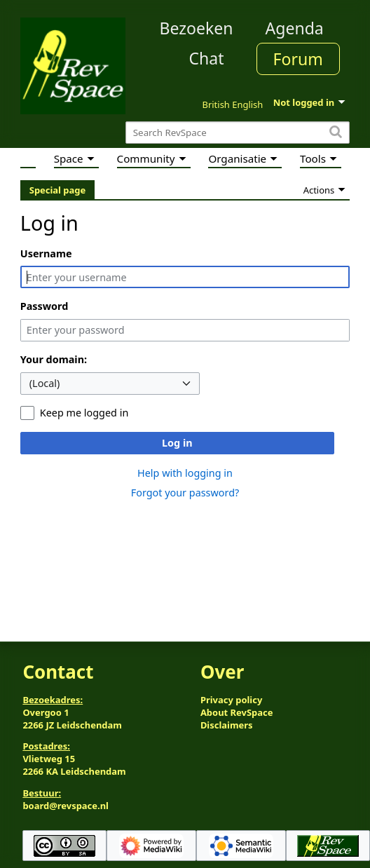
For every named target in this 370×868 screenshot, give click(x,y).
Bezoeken (197, 28)
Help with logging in (185, 473)
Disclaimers (227, 725)
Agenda (295, 28)
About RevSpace (237, 712)
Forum (298, 59)
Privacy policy (231, 700)
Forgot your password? (185, 493)
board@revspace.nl (66, 806)
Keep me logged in (84, 413)
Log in (177, 443)
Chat (206, 58)
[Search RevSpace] (238, 133)
